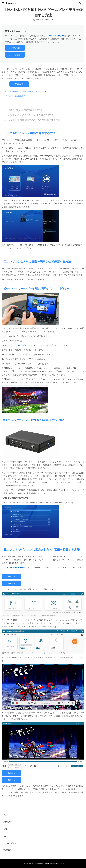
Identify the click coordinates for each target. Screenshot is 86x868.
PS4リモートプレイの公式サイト (17, 345)
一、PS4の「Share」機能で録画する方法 (23, 110)
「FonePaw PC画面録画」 (57, 36)
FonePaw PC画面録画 (16, 567)
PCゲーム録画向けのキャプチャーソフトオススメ (26, 91)
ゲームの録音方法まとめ (15, 96)
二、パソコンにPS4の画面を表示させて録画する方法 (29, 115)
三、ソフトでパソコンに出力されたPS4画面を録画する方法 (32, 120)
